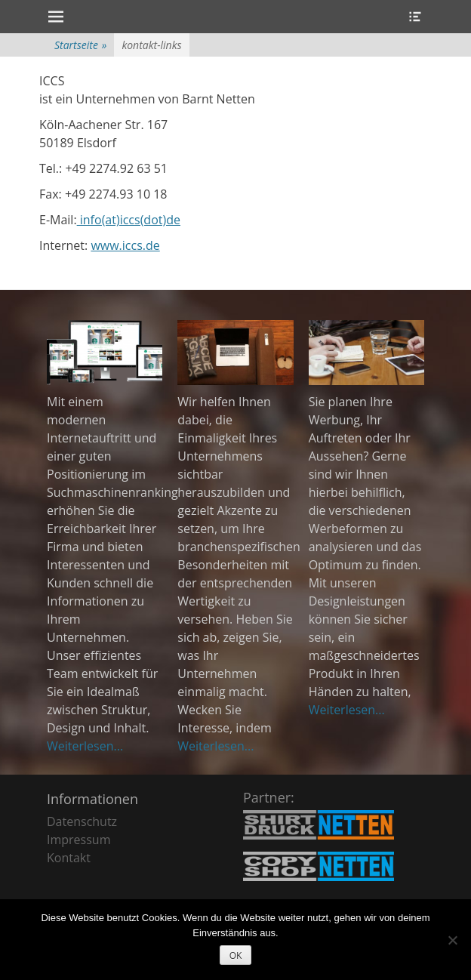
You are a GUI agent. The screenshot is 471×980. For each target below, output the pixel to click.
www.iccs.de (125, 245)
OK (236, 955)
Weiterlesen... (85, 746)
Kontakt (69, 858)
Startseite (80, 45)
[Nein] (452, 940)
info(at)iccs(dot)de (129, 220)
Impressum (78, 840)
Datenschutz (82, 821)
